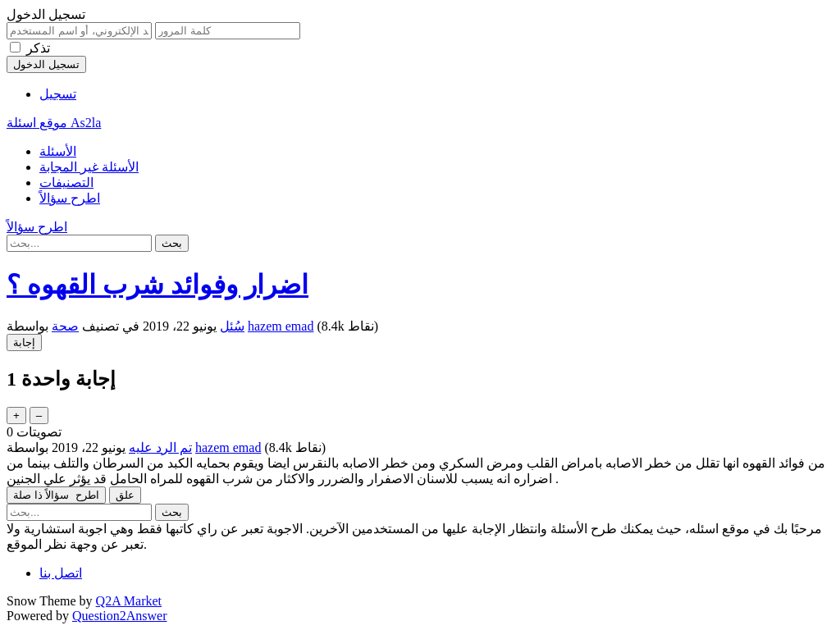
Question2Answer (120, 616)
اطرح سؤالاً (70, 198)
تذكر (38, 48)
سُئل (232, 326)
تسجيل (58, 94)
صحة (65, 326)
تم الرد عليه (160, 447)
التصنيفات (66, 183)
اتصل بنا (61, 573)
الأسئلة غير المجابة (89, 167)
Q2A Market (129, 601)
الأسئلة (58, 151)
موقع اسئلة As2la (54, 123)
